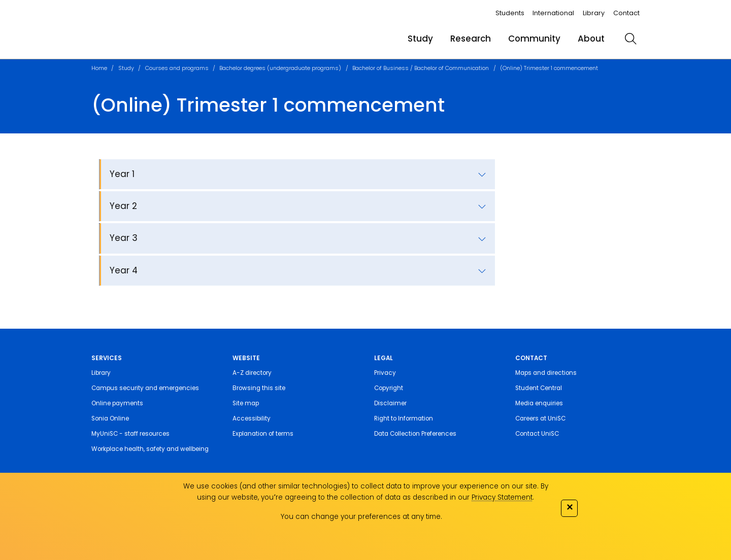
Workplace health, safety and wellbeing (150, 449)
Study (420, 39)
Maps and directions (546, 373)
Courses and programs (177, 68)
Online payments (117, 403)
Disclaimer (390, 403)
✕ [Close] (570, 507)
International (553, 13)
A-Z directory (252, 373)
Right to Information (404, 418)
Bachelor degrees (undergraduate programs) (280, 68)
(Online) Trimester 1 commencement (549, 68)
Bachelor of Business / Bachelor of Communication (421, 68)
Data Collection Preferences (415, 434)
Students (510, 13)
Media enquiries (539, 403)
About (591, 39)
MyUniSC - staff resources (130, 434)
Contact (626, 13)
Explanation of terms (263, 434)
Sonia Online (110, 418)
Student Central (539, 388)
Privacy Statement (502, 497)
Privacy (385, 373)
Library (594, 13)
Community (534, 39)
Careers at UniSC (540, 418)
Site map (246, 403)
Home (99, 68)
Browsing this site (259, 388)
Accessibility (252, 418)
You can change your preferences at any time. (361, 517)
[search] (630, 39)
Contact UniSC (537, 434)
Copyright (389, 388)
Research (471, 39)
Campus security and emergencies (145, 388)
